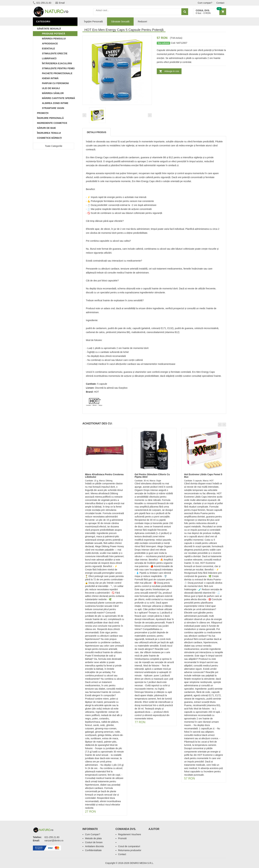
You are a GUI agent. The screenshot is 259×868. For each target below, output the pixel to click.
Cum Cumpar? (93, 834)
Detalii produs (97, 132)
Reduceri (142, 22)
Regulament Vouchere (130, 834)
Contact (220, 3)
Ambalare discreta (94, 846)
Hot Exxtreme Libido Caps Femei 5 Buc (203, 476)
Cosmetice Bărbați (49, 138)
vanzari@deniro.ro (54, 841)
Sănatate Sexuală (120, 22)
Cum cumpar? (205, 3)
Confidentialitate (93, 850)
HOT (96, 392)
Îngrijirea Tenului (49, 133)
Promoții (43, 113)
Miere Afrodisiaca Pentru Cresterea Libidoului (104, 476)
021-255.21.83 (42, 3)
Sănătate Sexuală (49, 29)
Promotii (122, 838)
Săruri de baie (46, 128)
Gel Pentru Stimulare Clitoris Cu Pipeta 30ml (152, 476)
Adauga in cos (172, 71)
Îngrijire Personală (50, 118)
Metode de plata (93, 838)
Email (60, 3)
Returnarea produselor (130, 850)
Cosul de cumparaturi (129, 846)
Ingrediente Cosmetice (52, 123)
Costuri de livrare (94, 842)
